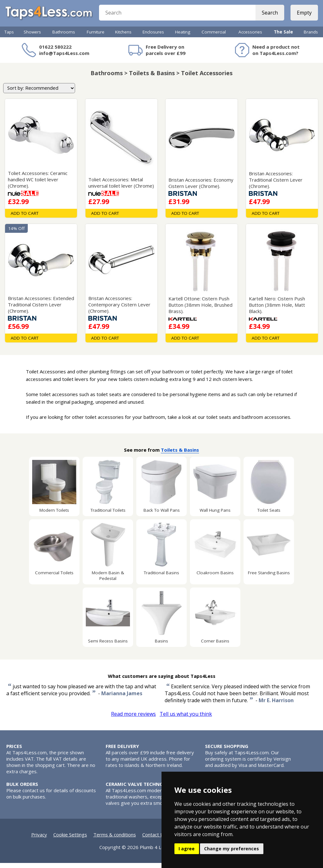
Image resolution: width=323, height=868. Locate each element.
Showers (32, 37)
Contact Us (154, 840)
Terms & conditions (115, 840)
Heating (183, 37)
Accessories (250, 37)
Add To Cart (25, 218)
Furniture (96, 37)
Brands (311, 37)
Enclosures (153, 37)
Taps (9, 37)
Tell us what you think (186, 719)
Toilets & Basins (180, 455)
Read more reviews (133, 719)
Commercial (214, 37)
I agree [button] (187, 849)
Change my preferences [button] (232, 849)
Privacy (39, 840)
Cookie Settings (70, 840)
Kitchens (123, 37)
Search (269, 16)
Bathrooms (64, 37)
